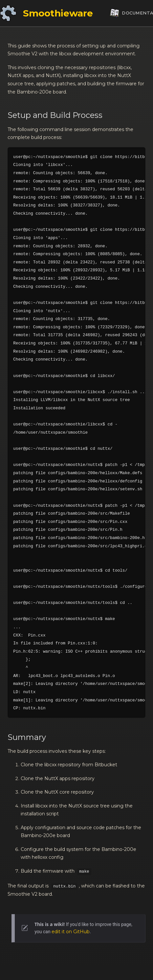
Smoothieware (58, 13)
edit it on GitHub (71, 932)
